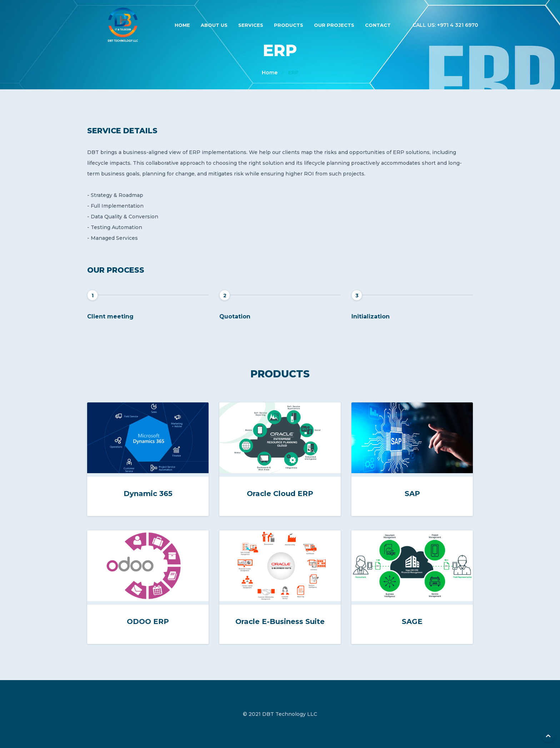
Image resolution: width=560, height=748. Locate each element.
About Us (214, 25)
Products (289, 25)
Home (182, 25)
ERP (293, 73)
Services (251, 25)
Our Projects (334, 25)
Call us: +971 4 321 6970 (445, 25)
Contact (378, 25)
